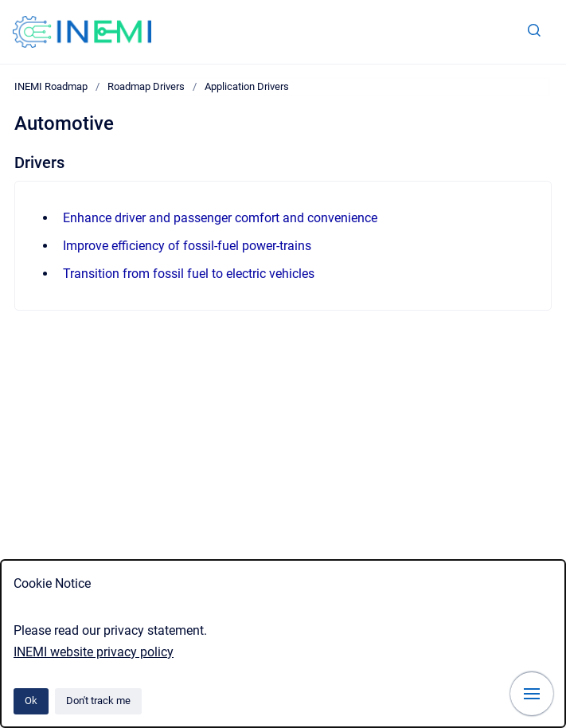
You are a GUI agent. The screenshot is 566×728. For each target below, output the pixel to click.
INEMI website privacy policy (94, 652)
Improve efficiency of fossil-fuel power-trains (187, 246)
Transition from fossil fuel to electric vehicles (189, 274)
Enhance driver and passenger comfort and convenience (220, 218)
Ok (31, 701)
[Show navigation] (532, 694)
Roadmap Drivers (146, 86)
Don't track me (98, 701)
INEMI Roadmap (51, 86)
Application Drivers (247, 86)
